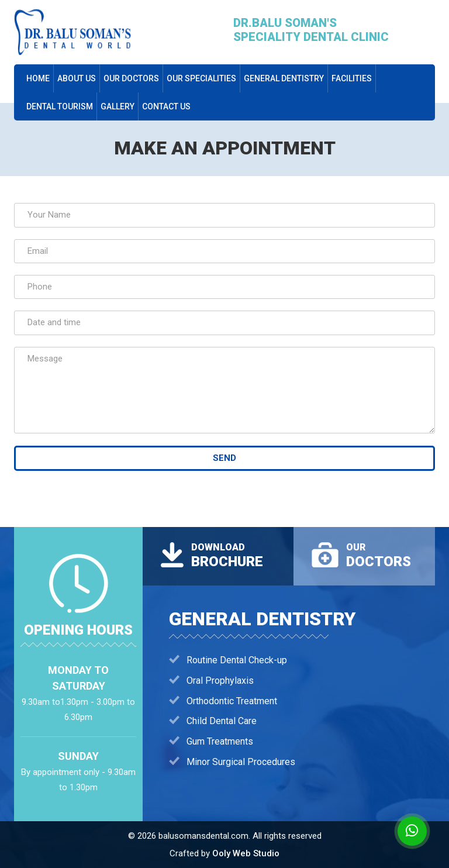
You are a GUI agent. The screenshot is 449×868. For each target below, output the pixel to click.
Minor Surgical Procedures (241, 762)
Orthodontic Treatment (232, 701)
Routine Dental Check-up (237, 660)
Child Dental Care (222, 721)
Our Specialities (201, 78)
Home (38, 78)
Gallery (118, 106)
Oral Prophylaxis (220, 681)
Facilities (352, 78)
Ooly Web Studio (246, 853)
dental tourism (60, 106)
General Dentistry (284, 78)
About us (77, 78)
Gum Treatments (220, 741)
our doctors (131, 78)
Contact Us (166, 106)
